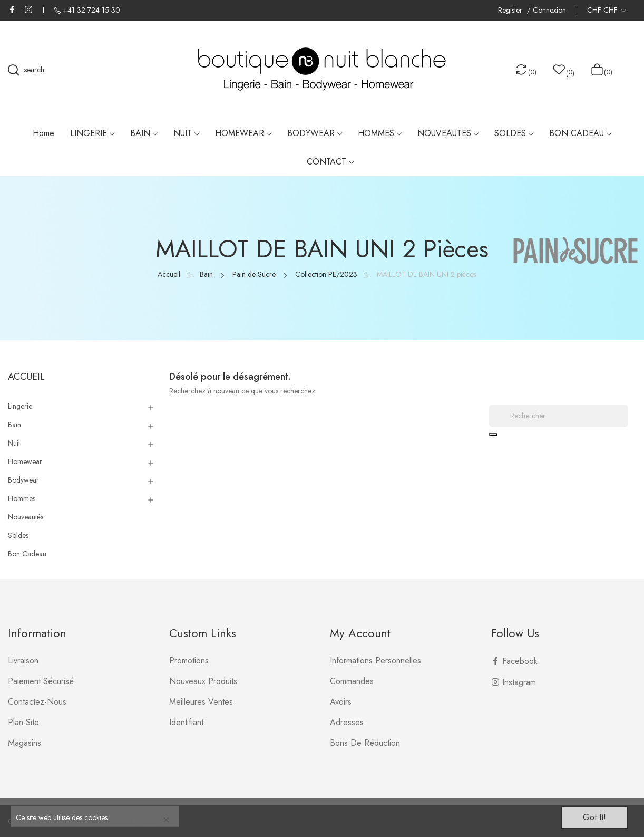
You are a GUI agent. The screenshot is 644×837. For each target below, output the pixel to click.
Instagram (28, 9)
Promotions (189, 661)
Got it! (594, 817)
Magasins (25, 743)
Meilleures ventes (201, 702)
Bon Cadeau (27, 554)
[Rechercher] (559, 416)
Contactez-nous (37, 702)
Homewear (25, 461)
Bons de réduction (365, 743)
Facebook (12, 9)
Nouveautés (26, 517)
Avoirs (341, 702)
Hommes (22, 498)
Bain (14, 425)
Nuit (14, 443)
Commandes (352, 681)
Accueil (26, 377)
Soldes (18, 535)
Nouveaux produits (203, 681)
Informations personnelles (375, 661)
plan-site (23, 722)
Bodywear (23, 480)
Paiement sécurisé (41, 681)
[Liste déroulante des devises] (606, 10)
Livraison (23, 661)
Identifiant (186, 722)
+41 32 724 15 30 (91, 10)
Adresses (347, 722)
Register (511, 10)
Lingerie (20, 406)
